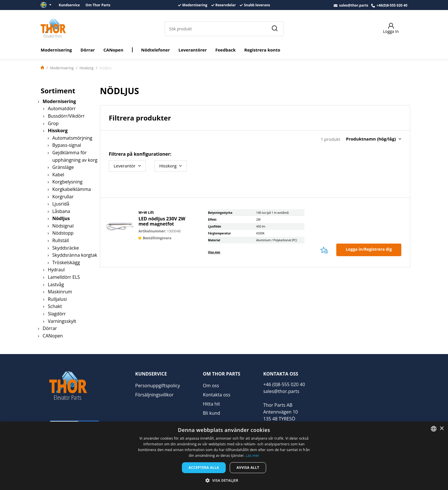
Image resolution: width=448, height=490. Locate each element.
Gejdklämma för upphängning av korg (75, 156)
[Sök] (274, 29)
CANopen (113, 50)
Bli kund (211, 413)
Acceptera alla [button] (204, 468)
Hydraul (56, 270)
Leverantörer (193, 50)
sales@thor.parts (354, 5)
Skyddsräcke (65, 248)
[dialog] (224, 456)
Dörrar (88, 50)
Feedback (226, 50)
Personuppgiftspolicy (158, 386)
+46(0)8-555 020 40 (392, 5)
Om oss (211, 386)
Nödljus (61, 218)
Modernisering (56, 50)
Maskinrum (60, 292)
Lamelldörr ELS (64, 277)
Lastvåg (56, 284)
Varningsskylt (62, 321)
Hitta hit (211, 404)
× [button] (442, 429)
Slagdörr (57, 314)
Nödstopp (63, 233)
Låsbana (61, 211)
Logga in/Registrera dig (369, 249)
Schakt (55, 306)
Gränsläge (63, 167)
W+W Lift (146, 213)
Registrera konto (262, 50)
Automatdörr (62, 108)
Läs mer (253, 456)
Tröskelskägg (66, 262)
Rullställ (60, 240)
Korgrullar (63, 197)
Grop (53, 123)
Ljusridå (61, 204)
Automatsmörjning (72, 138)
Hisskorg (87, 68)
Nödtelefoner (156, 50)
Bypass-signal (67, 145)
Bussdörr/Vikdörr (66, 116)
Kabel (58, 175)
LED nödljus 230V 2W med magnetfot (162, 221)
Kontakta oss (217, 395)
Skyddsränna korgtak (75, 255)
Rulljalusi (57, 299)
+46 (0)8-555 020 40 (284, 384)
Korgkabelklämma (71, 189)
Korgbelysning (67, 182)
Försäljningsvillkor (154, 395)
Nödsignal (63, 226)
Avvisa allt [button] (248, 468)
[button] (224, 480)
